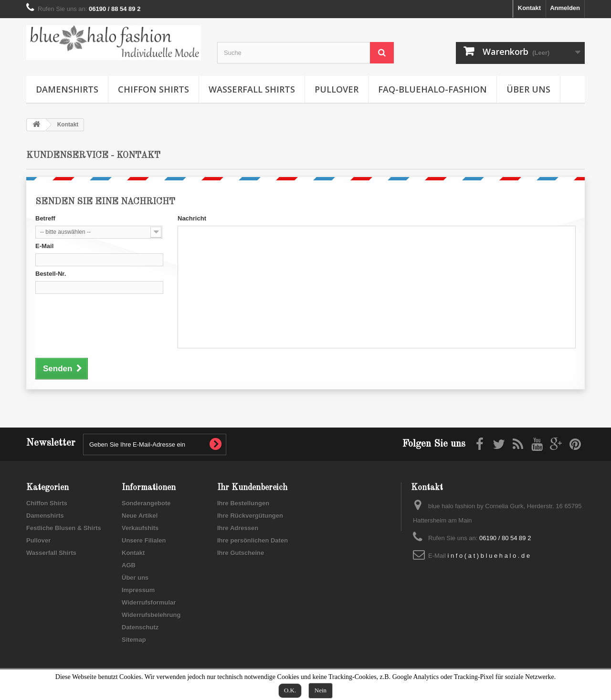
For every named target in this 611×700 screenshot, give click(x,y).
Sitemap (134, 640)
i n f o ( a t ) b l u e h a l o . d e (489, 556)
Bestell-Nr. (51, 274)
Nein (321, 690)
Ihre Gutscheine (241, 553)
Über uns (528, 89)
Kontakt (529, 8)
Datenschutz (140, 627)
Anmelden (565, 8)
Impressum (138, 590)
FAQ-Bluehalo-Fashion (432, 89)
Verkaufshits (140, 528)
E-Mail (44, 246)
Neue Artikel (140, 516)
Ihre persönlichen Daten (253, 540)
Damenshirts (67, 89)
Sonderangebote (146, 503)
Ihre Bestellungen (243, 503)
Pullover (337, 89)
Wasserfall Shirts (252, 89)
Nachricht (192, 218)
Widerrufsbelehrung (151, 615)
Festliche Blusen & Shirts (64, 528)
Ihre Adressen (238, 528)
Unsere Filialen (144, 540)
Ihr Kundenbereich (252, 488)
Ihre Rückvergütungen (250, 516)
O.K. (290, 690)
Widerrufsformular (149, 602)
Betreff (45, 218)
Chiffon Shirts (153, 89)
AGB (129, 565)
